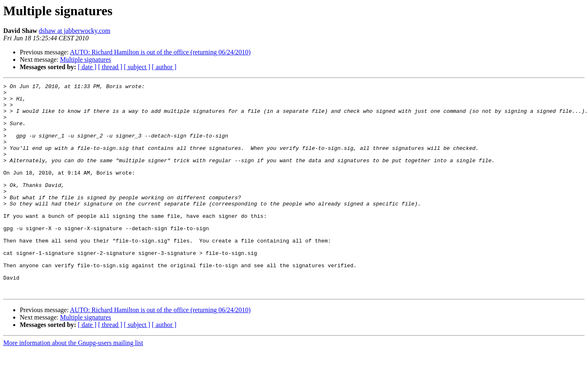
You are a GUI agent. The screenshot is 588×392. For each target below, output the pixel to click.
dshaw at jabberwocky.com (75, 31)
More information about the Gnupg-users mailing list (73, 385)
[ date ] (87, 67)
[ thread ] (110, 67)
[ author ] (164, 67)
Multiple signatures (86, 59)
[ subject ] (137, 67)
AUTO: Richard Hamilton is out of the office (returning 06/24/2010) (160, 52)
